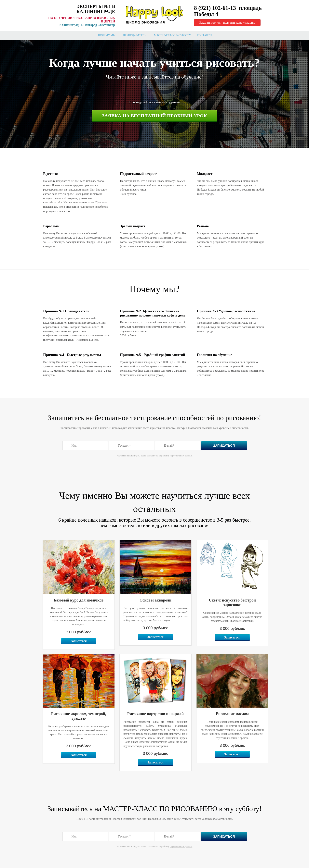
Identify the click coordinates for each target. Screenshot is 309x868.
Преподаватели (135, 35)
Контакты (204, 35)
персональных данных (181, 456)
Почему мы (107, 35)
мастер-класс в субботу (172, 35)
